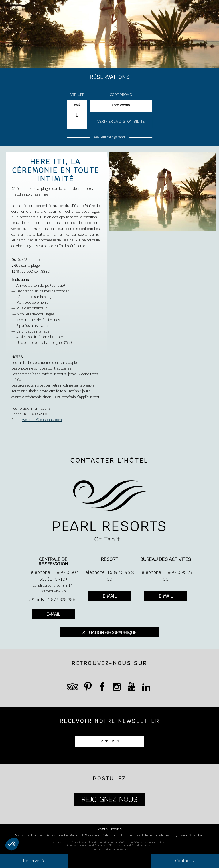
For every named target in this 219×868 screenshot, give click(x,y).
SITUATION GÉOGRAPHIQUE (109, 633)
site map (58, 842)
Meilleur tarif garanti (110, 137)
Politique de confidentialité (110, 842)
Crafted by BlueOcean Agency (110, 849)
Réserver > (34, 861)
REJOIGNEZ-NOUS (109, 800)
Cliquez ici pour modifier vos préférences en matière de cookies (109, 845)
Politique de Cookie (143, 842)
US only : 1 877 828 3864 (53, 600)
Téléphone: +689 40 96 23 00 (109, 576)
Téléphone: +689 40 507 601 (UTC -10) (53, 576)
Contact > (185, 861)
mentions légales (78, 842)
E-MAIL (53, 614)
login (163, 842)
